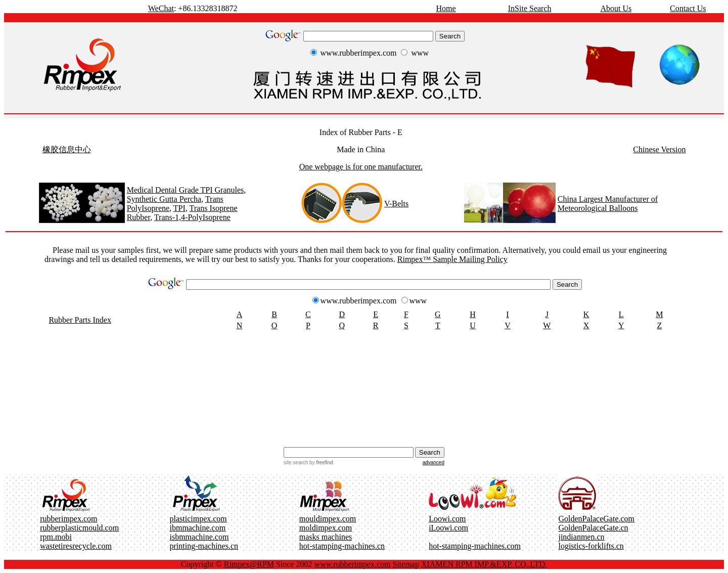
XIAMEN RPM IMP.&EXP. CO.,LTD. (484, 564)
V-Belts (396, 204)
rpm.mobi (56, 537)
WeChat (161, 8)
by (320, 462)
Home (446, 8)
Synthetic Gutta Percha (164, 199)
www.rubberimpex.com (353, 564)
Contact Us (688, 8)
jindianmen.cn (581, 537)
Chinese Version (659, 149)
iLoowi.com (448, 528)
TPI (179, 208)
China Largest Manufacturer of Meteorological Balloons (608, 204)
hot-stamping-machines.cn (342, 546)
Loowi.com (447, 519)
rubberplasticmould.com (79, 528)
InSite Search (530, 8)
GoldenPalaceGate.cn (593, 528)
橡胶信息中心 (67, 149)
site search (296, 462)
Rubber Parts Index (80, 320)
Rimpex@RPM (249, 564)
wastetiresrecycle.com (76, 546)
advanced (434, 462)
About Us (616, 8)
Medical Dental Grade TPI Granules (186, 190)
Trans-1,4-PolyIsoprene (192, 217)
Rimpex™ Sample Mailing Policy (452, 259)
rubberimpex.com (69, 519)
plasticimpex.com (198, 519)
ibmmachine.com (198, 528)
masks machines (326, 537)
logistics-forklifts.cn (591, 546)
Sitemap (406, 564)
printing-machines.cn (204, 546)
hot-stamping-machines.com (475, 546)
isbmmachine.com (199, 537)
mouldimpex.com (328, 519)
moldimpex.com (326, 528)
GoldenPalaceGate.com (596, 519)
